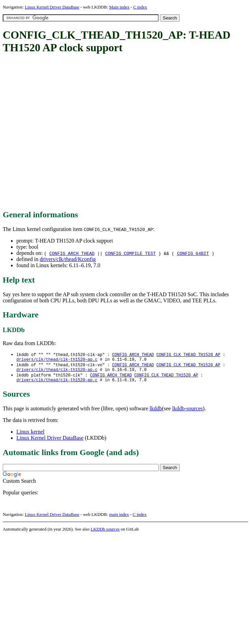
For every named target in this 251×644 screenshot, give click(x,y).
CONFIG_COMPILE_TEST (130, 253)
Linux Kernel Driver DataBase (52, 7)
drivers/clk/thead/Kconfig (68, 259)
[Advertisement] (71, 132)
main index (119, 518)
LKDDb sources (105, 533)
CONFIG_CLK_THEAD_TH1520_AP (188, 355)
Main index (119, 7)
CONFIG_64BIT (193, 253)
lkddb (156, 413)
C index (140, 7)
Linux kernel (30, 436)
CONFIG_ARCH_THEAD (72, 253)
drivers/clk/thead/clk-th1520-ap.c (57, 361)
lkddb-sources (188, 413)
